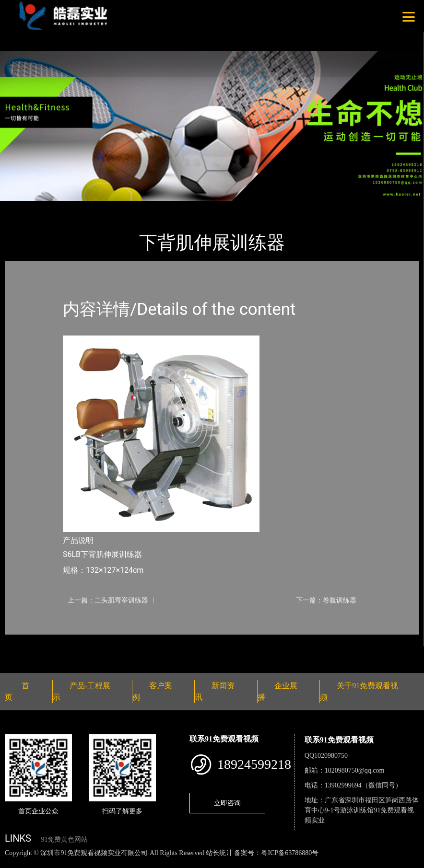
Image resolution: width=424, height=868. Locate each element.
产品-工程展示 (62, 207)
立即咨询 (227, 803)
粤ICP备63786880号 (290, 853)
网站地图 (14, 863)
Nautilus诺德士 (120, 207)
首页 (22, 207)
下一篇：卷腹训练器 (326, 600)
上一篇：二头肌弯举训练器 (108, 600)
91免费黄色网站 (64, 839)
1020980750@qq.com (355, 770)
